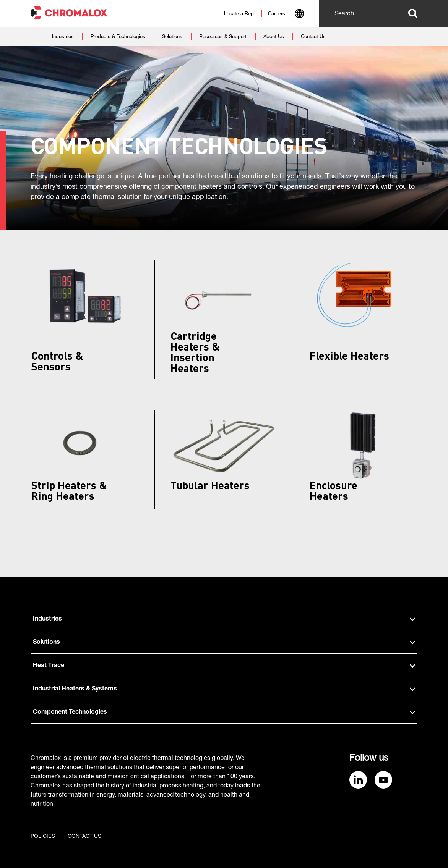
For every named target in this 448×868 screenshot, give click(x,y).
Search (413, 13)
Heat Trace (224, 666)
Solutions (224, 643)
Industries (224, 619)
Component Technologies (224, 713)
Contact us (84, 837)
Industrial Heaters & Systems (224, 689)
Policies (43, 837)
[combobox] (299, 15)
